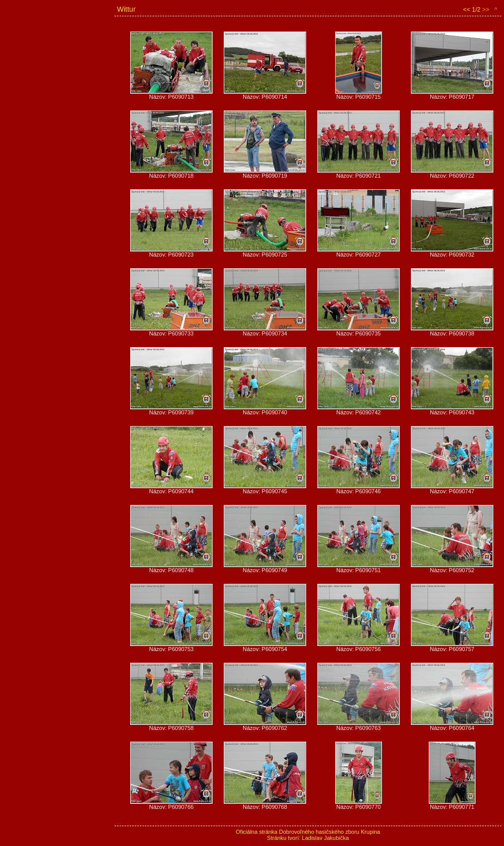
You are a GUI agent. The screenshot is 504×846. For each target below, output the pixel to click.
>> (486, 10)
